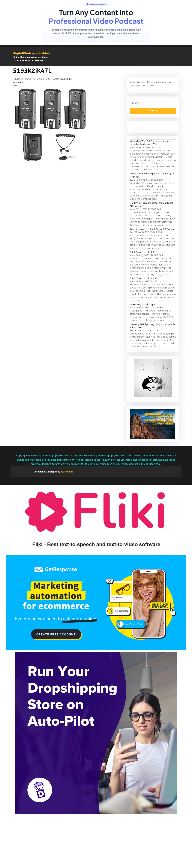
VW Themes (66, 472)
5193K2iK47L (66, 79)
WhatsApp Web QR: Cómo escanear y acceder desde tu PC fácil (150, 143)
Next (17, 86)
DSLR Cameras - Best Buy (143, 252)
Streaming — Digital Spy (142, 304)
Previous (19, 82)
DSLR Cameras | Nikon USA (144, 278)
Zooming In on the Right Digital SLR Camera (153, 229)
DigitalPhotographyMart (32, 53)
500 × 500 (51, 79)
